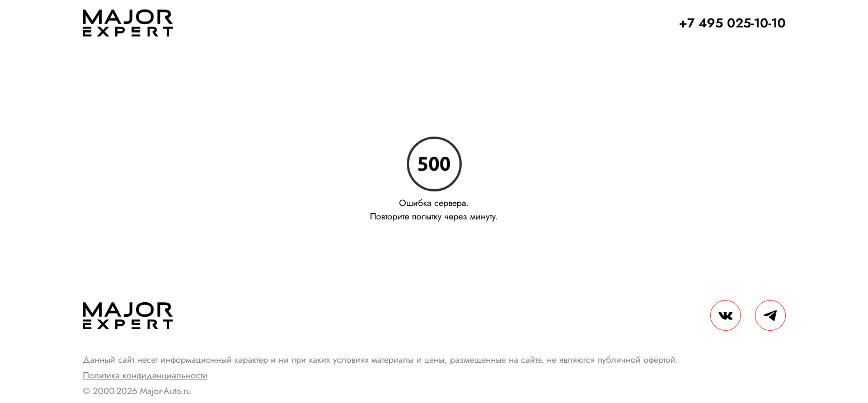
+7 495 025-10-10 (732, 23)
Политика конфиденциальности (145, 375)
